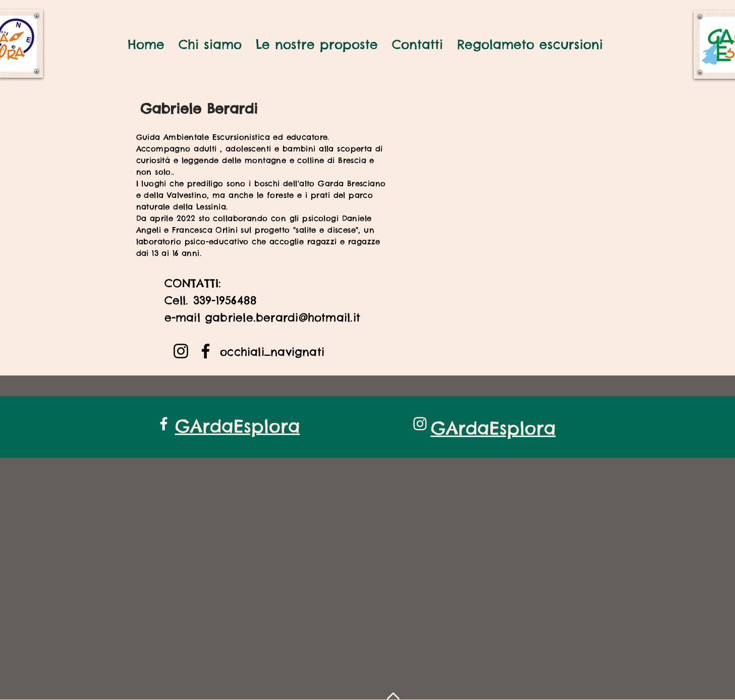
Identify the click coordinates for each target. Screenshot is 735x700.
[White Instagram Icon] (420, 424)
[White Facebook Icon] (164, 424)
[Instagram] (181, 351)
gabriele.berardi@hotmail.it (282, 317)
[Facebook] (206, 351)
